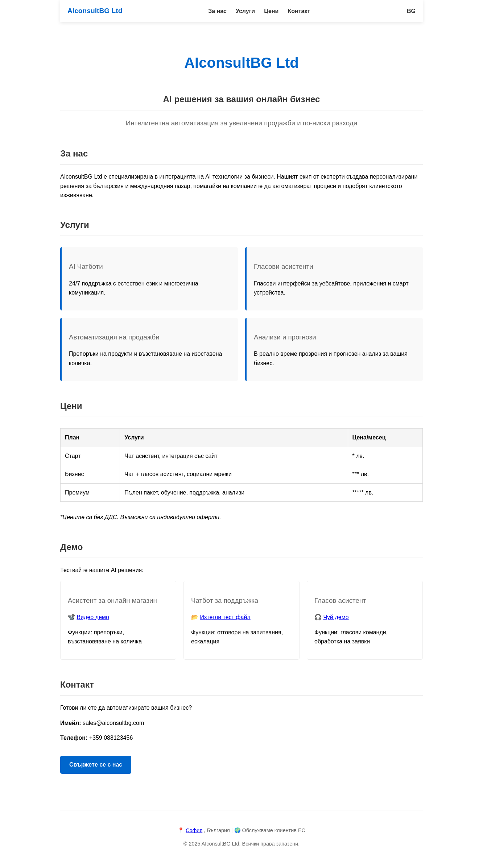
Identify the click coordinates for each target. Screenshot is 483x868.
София (194, 830)
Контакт (299, 11)
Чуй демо (336, 617)
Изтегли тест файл (225, 617)
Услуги (245, 11)
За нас (217, 11)
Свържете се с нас (96, 765)
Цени (271, 11)
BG (411, 11)
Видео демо (93, 617)
